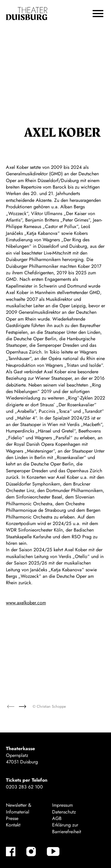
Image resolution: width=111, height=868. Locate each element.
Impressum (62, 805)
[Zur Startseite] (27, 14)
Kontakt (13, 825)
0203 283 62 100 (24, 787)
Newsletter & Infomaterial (19, 808)
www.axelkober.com (26, 603)
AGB (57, 818)
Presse (12, 818)
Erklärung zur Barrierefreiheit (67, 828)
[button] (98, 14)
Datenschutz (64, 812)
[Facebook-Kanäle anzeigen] (11, 852)
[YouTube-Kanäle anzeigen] (53, 852)
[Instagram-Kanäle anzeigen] (31, 852)
